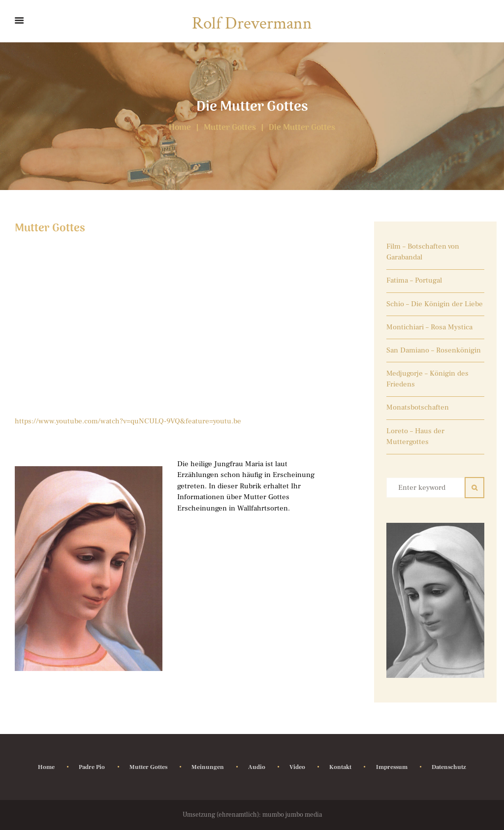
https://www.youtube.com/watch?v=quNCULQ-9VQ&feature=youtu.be (128, 421)
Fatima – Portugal (414, 280)
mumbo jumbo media (292, 814)
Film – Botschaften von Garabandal (423, 252)
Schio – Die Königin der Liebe (435, 304)
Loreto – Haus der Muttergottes (415, 437)
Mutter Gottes (230, 128)
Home (180, 128)
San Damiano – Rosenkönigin (434, 350)
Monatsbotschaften (418, 407)
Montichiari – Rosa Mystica (429, 327)
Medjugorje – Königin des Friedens (427, 379)
